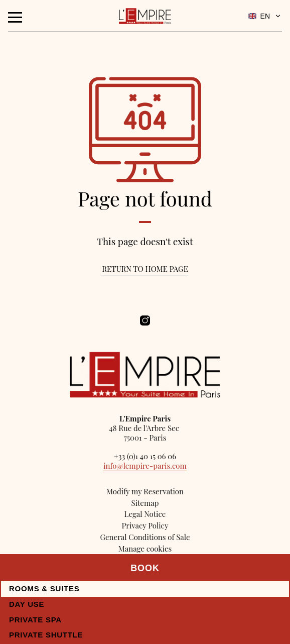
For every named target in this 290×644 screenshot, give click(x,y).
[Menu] (15, 17)
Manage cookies (145, 549)
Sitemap (145, 503)
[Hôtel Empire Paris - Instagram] (145, 320)
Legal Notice (145, 514)
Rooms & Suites (44, 588)
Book (145, 568)
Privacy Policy (145, 525)
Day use (27, 604)
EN (265, 16)
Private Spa (35, 620)
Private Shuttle (46, 635)
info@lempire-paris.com (145, 466)
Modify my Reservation (145, 491)
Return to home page (145, 269)
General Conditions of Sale (145, 537)
